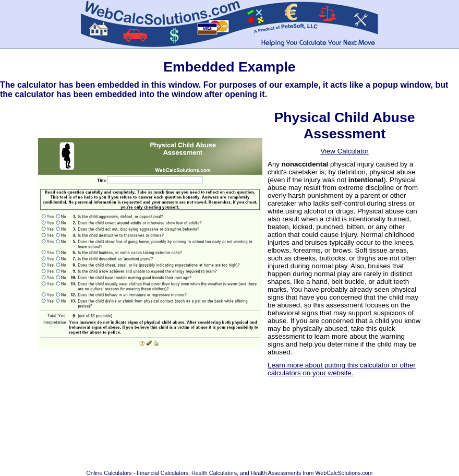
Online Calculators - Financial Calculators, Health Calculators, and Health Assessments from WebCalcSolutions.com (230, 473)
